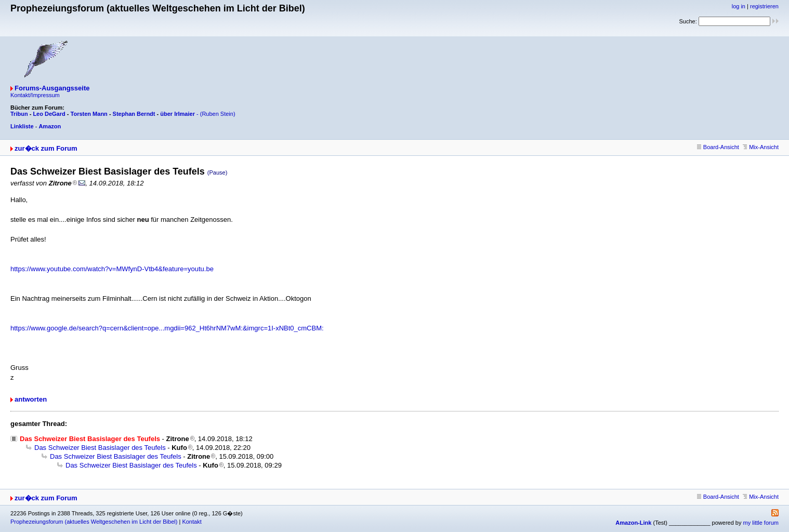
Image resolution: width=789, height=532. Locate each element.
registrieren (764, 6)
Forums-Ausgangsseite (52, 88)
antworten (31, 399)
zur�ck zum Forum (46, 148)
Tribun (19, 114)
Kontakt (192, 522)
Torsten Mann (89, 114)
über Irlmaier (177, 114)
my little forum (761, 523)
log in (739, 6)
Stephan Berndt (134, 114)
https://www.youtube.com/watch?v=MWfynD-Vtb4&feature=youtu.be (112, 269)
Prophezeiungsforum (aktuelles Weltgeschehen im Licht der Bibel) (94, 522)
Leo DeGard (49, 114)
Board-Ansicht (718, 147)
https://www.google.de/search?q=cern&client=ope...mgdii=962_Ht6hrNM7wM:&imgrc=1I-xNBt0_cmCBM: (167, 328)
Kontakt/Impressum (35, 95)
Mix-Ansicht (761, 147)
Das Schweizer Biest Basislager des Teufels (100, 448)
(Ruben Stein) (218, 114)
